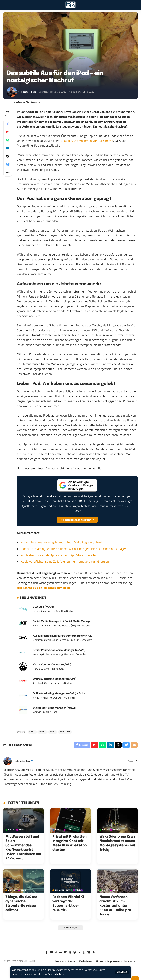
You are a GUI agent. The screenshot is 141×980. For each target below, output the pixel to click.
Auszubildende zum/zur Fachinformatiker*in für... (63, 636)
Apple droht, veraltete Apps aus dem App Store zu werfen (59, 555)
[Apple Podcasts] (75, 952)
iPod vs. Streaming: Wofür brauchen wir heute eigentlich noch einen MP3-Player (73, 549)
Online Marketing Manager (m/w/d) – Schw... (60, 693)
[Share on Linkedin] (8, 148)
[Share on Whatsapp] (8, 140)
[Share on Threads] (8, 156)
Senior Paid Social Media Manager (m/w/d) (59, 650)
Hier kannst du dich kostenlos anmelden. (44, 588)
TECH (12, 66)
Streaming (65, 732)
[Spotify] (70, 952)
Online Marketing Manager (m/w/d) (55, 679)
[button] (122, 972)
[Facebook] (47, 952)
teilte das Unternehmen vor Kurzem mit (87, 141)
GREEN (11, 830)
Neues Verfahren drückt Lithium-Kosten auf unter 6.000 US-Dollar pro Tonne (115, 906)
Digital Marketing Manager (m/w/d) (55, 708)
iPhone (42, 732)
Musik (53, 732)
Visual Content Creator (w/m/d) (52, 665)
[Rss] (94, 952)
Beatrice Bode (29, 92)
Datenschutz (55, 974)
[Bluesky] (89, 952)
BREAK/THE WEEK (63, 890)
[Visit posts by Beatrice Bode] (12, 92)
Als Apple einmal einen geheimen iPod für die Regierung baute (62, 543)
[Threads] (84, 952)
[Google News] (51, 952)
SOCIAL (59, 830)
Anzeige (12, 890)
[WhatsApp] (79, 952)
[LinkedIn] (61, 952)
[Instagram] (136, 761)
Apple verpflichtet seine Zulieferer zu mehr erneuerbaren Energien (65, 562)
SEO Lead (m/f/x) (43, 607)
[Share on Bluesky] (8, 164)
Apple (32, 732)
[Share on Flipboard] (8, 132)
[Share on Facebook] (8, 124)
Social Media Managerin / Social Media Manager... (63, 621)
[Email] (134, 745)
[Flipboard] (65, 952)
